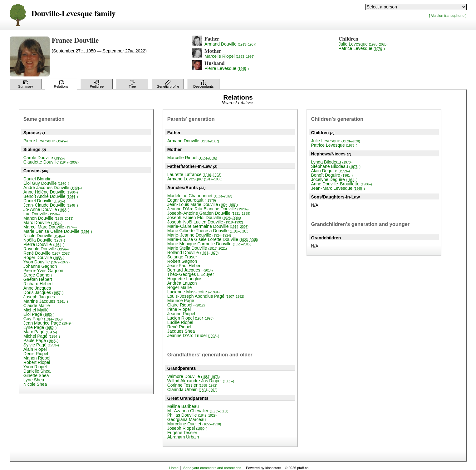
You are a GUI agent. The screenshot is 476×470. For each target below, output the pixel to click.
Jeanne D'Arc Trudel (193, 335)
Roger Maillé (180, 287)
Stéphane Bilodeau (336, 166)
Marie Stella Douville (197, 248)
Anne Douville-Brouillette (342, 184)
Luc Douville (42, 214)
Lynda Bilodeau (332, 162)
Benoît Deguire (332, 175)
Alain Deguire (331, 171)
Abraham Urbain (183, 437)
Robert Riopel (37, 362)
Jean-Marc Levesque (338, 188)
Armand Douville (230, 44)
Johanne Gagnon (40, 266)
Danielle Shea (37, 371)
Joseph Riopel (187, 428)
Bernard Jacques (190, 270)
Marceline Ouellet (194, 424)
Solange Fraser (182, 257)
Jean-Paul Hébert (185, 266)
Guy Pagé (43, 319)
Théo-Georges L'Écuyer (191, 274)
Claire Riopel (186, 305)
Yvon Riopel (35, 367)
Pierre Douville (44, 244)
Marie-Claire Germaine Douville (208, 226)
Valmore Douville (194, 376)
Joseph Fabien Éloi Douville (204, 218)
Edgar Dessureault (192, 200)
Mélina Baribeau (183, 406)
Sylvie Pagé (41, 345)
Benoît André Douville (51, 196)
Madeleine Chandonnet (200, 196)
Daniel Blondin (37, 179)
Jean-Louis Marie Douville (203, 204)
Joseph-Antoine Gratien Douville (209, 213)
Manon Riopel (37, 358)
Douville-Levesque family (74, 14)
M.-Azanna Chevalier (198, 411)
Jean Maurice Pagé (49, 323)
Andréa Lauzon (182, 283)
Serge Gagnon (38, 275)
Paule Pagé (41, 340)
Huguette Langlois (185, 279)
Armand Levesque (195, 179)
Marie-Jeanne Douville (199, 235)
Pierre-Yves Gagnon (43, 271)
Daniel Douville (44, 201)
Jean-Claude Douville (51, 205)
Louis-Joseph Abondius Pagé (206, 296)
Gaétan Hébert (38, 279)
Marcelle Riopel (229, 56)
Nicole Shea (35, 384)
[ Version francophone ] (448, 15)
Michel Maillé (36, 310)
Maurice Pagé (181, 301)
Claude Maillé (37, 306)
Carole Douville (44, 158)
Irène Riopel (179, 309)
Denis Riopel (36, 354)
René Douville (47, 253)
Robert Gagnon (182, 261)
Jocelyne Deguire (334, 179)
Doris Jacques (44, 292)
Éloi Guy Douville (46, 183)
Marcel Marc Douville (50, 227)
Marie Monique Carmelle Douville (209, 244)
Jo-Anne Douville (47, 209)
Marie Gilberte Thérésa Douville (208, 231)
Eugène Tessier (182, 433)
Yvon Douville (47, 262)
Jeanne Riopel (181, 314)
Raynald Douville (46, 249)
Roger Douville (44, 257)
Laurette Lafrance (194, 174)
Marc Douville (43, 223)
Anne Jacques (37, 288)
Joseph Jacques (39, 297)
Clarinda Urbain (192, 389)
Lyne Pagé (40, 327)
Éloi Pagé (39, 314)
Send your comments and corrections (212, 468)
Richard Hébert (38, 284)
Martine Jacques (46, 301)
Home (174, 468)
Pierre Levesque (227, 68)
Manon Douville (48, 218)
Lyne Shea (34, 380)
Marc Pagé (40, 332)
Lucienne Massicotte (194, 292)
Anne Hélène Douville (51, 192)
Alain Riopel (35, 349)
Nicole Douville (44, 236)
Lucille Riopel (180, 322)
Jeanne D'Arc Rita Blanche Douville (208, 209)
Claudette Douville (51, 162)
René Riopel (179, 327)
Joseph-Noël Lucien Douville (205, 222)
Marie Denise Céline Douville (58, 231)
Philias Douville (192, 415)
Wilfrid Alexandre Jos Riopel (201, 381)
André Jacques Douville (53, 188)
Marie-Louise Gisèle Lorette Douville (213, 239)
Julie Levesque (363, 44)
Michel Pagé (42, 336)
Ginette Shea (36, 375)
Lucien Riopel (190, 318)
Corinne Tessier (192, 385)
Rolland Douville (193, 252)
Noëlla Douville (44, 240)
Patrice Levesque (362, 48)
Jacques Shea (181, 331)
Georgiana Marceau (187, 419)
